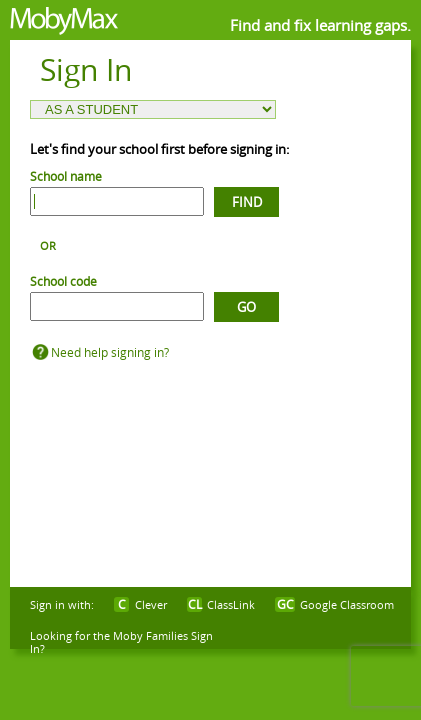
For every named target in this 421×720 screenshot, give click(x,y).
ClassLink (231, 604)
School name (66, 176)
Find (247, 202)
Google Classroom (347, 604)
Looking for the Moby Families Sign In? (121, 642)
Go (246, 307)
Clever (151, 604)
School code (63, 281)
